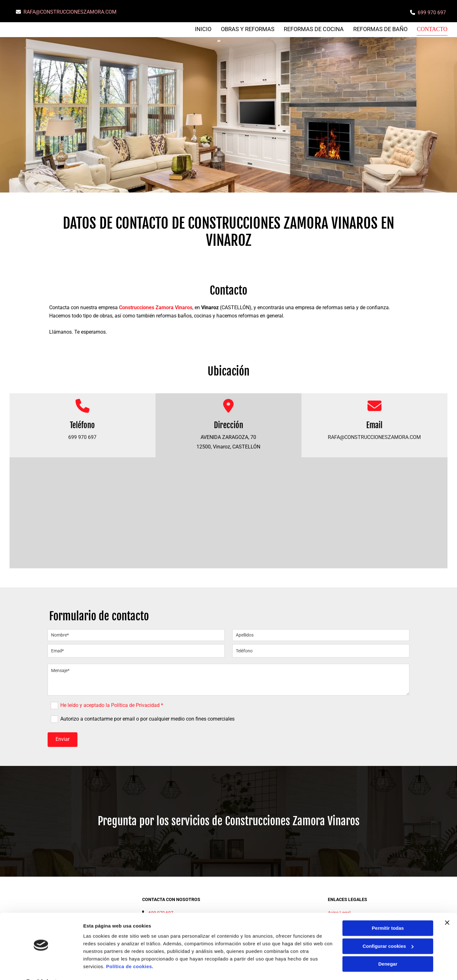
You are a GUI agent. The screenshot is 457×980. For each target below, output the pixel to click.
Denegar (388, 948)
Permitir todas (388, 912)
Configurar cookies (388, 930)
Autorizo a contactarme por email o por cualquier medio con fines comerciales (147, 719)
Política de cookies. (130, 950)
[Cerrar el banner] (447, 906)
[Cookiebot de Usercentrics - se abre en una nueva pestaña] (41, 968)
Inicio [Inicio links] (203, 29)
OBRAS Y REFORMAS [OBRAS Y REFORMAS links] (248, 29)
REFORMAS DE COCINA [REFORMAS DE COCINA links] (314, 29)
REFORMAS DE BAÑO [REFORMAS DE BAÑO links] (381, 29)
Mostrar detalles (102, 967)
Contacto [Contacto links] (433, 29)
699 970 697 (432, 13)
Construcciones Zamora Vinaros (156, 307)
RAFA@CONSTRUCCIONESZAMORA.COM (70, 12)
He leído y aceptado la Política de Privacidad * (112, 705)
